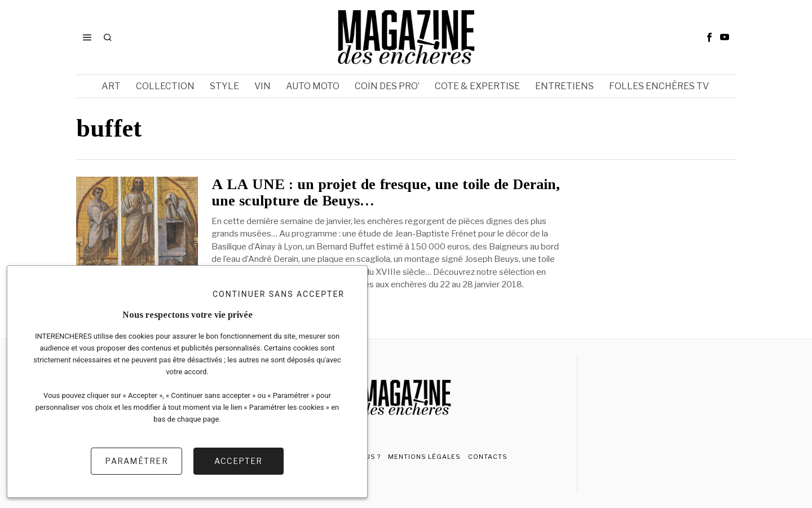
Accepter (238, 461)
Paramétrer (136, 461)
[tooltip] (709, 37)
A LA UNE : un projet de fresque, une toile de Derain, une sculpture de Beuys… (386, 193)
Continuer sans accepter (279, 294)
